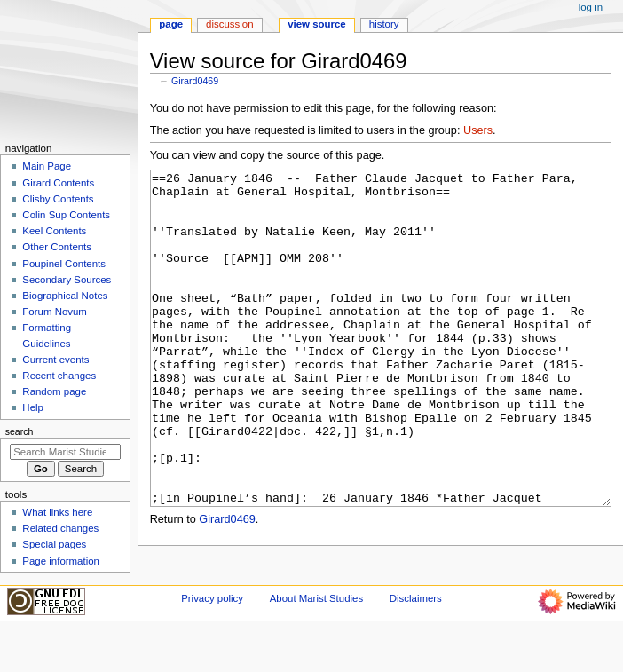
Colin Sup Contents (66, 215)
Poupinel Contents (64, 264)
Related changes (60, 528)
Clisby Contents (58, 199)
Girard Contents (58, 183)
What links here (57, 512)
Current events (55, 360)
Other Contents (57, 247)
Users (478, 130)
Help (33, 407)
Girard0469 (195, 81)
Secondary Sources (67, 280)
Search (20, 431)
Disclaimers (416, 639)
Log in (591, 7)
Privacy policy (212, 639)
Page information (61, 561)
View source (317, 24)
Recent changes (59, 376)
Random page (54, 391)
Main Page (47, 166)
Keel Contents (54, 231)
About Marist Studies (316, 639)
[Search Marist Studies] (65, 452)
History (384, 24)
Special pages (54, 544)
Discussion (229, 24)
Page (171, 24)
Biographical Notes (65, 296)
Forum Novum (55, 312)
